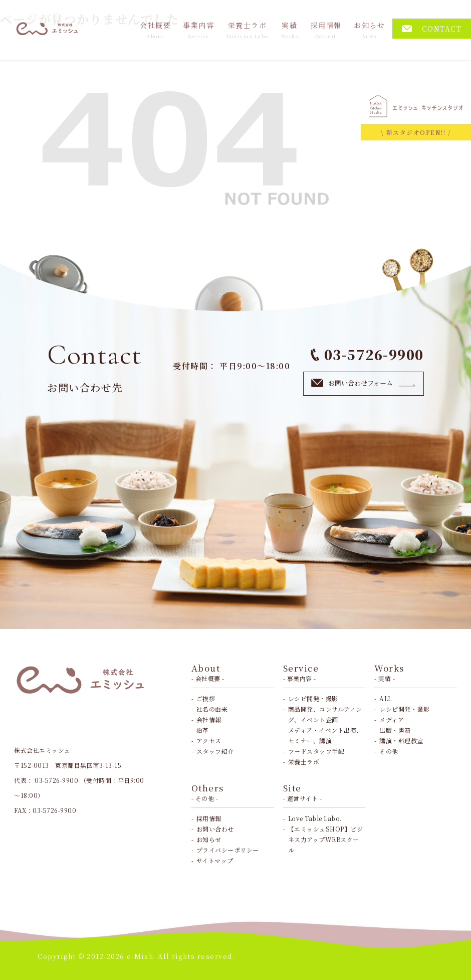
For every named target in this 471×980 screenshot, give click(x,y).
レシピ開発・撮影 (313, 698)
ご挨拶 (206, 698)
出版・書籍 (395, 730)
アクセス (209, 741)
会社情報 (209, 719)
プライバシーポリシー (228, 850)
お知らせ (369, 30)
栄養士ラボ (248, 30)
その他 (389, 751)
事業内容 (198, 30)
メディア (392, 719)
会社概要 (155, 30)
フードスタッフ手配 (316, 751)
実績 (290, 30)
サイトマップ (215, 860)
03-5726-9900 (367, 355)
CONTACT (432, 29)
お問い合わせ (215, 829)
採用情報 (326, 30)
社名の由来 (212, 709)
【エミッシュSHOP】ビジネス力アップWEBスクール (326, 839)
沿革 (203, 730)
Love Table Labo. (315, 818)
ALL (386, 698)
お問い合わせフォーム (364, 383)
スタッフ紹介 (215, 751)
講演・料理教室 (401, 741)
